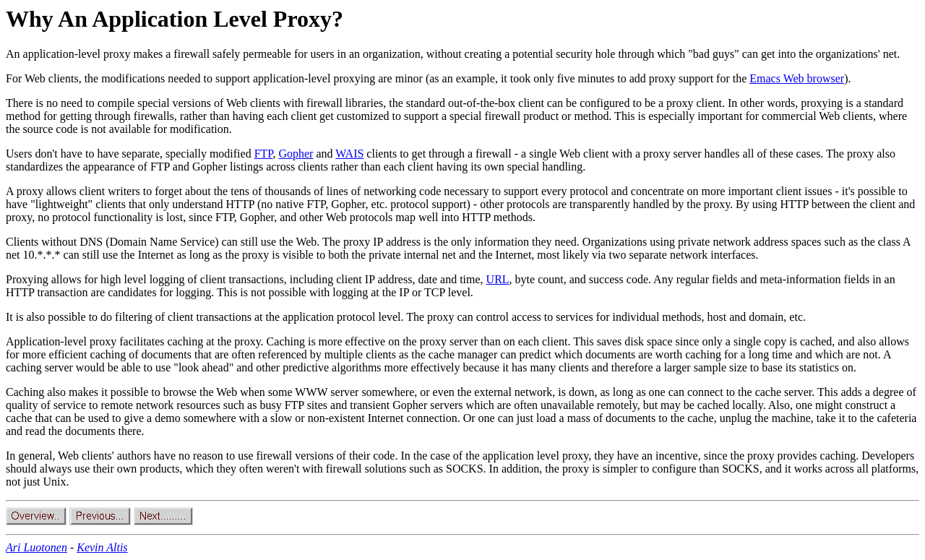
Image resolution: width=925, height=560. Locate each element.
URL (498, 279)
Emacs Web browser (797, 78)
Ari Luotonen (36, 547)
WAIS (349, 154)
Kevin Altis (102, 547)
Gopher (296, 154)
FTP (264, 154)
